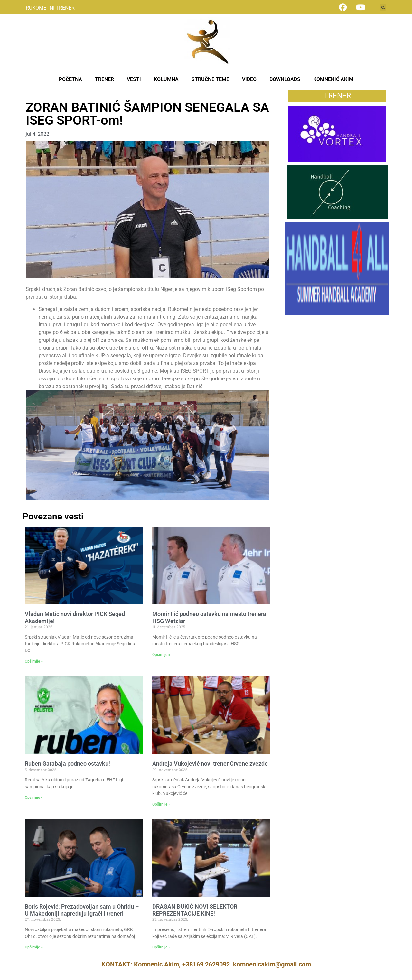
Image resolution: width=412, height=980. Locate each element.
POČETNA (70, 79)
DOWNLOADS (285, 79)
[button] (383, 7)
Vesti (32, 94)
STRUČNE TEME (210, 79)
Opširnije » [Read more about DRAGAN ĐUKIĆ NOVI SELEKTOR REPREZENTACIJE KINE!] (161, 947)
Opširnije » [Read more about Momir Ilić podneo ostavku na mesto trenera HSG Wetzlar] (161, 655)
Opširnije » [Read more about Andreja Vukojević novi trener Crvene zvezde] (161, 804)
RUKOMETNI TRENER (50, 8)
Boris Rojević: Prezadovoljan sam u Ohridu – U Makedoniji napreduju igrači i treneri (82, 910)
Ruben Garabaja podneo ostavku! (67, 764)
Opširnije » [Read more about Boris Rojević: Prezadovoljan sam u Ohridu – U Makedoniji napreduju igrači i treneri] (34, 947)
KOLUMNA (166, 79)
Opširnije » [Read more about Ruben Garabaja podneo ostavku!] (34, 798)
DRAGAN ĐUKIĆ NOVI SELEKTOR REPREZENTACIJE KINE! (195, 910)
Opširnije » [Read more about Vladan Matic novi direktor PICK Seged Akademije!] (34, 661)
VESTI (134, 79)
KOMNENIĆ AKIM (333, 79)
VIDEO (249, 79)
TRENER (104, 79)
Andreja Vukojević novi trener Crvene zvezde (210, 764)
